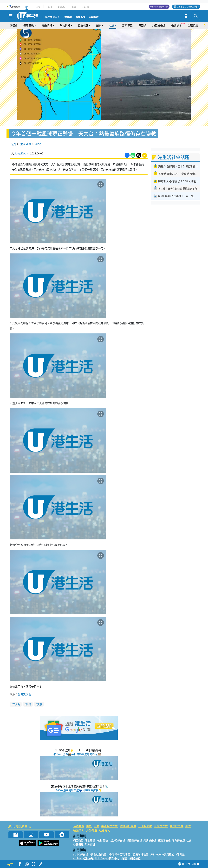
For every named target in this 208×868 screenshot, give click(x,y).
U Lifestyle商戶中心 (159, 7)
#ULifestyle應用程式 (162, 854)
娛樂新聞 (80, 17)
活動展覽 (79, 826)
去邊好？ (176, 25)
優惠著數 (29, 25)
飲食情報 (83, 25)
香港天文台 (24, 694)
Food (49, 7)
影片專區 (127, 25)
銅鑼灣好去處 (128, 826)
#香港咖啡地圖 (140, 854)
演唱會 (14, 25)
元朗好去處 (145, 826)
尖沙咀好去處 (109, 826)
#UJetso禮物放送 (83, 858)
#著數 (124, 858)
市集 (89, 826)
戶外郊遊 (92, 830)
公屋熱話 (67, 17)
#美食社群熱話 (98, 854)
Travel (37, 7)
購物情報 (65, 25)
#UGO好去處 (81, 854)
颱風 (29, 704)
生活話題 (26, 144)
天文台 (16, 704)
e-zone (86, 7)
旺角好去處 (177, 826)
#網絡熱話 (135, 858)
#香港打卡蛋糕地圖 (119, 854)
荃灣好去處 (161, 826)
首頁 (13, 144)
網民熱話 (78, 840)
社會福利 (105, 830)
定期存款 (94, 17)
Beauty (62, 7)
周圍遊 (142, 25)
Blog (74, 7)
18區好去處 (159, 25)
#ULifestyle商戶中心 (107, 858)
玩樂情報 (47, 25)
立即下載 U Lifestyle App (188, 7)
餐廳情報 (79, 830)
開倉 (96, 826)
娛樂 (99, 25)
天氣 (40, 704)
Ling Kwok (22, 153)
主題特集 (193, 25)
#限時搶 (180, 854)
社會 (112, 25)
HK (27, 7)
